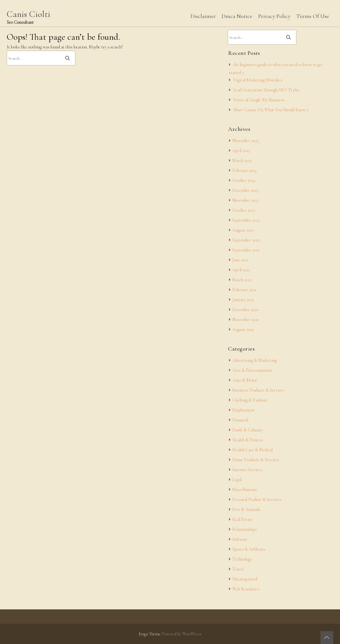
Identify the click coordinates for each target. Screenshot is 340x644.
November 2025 (246, 141)
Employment (243, 410)
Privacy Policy (274, 16)
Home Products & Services (256, 460)
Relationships (245, 529)
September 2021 (246, 250)
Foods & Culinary (248, 430)
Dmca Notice (237, 16)
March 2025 (242, 161)
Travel (238, 569)
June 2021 (240, 260)
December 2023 (245, 190)
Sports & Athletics (249, 549)
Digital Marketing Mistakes (258, 80)
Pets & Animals (246, 509)
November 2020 (246, 320)
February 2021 (244, 290)
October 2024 (244, 180)
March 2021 (242, 280)
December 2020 (245, 310)
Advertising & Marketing (255, 360)
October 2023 (244, 210)
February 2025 (244, 170)
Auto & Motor (245, 380)
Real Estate (242, 519)
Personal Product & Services (257, 500)
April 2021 (241, 270)
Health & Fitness (248, 440)
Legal (237, 480)
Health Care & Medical (252, 450)
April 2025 (241, 151)
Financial (240, 420)
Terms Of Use (313, 16)
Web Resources (246, 589)
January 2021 (243, 300)
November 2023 (246, 200)
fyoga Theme (150, 634)
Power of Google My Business (259, 100)
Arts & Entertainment (252, 370)
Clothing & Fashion (250, 400)
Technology (242, 559)
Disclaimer (203, 16)
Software (240, 539)
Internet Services (247, 470)
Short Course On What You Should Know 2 (271, 110)
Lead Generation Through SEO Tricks (266, 90)
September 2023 (246, 220)
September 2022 (246, 240)
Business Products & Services (258, 390)
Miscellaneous (245, 490)
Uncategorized (245, 579)
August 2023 (243, 230)
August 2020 (243, 330)
